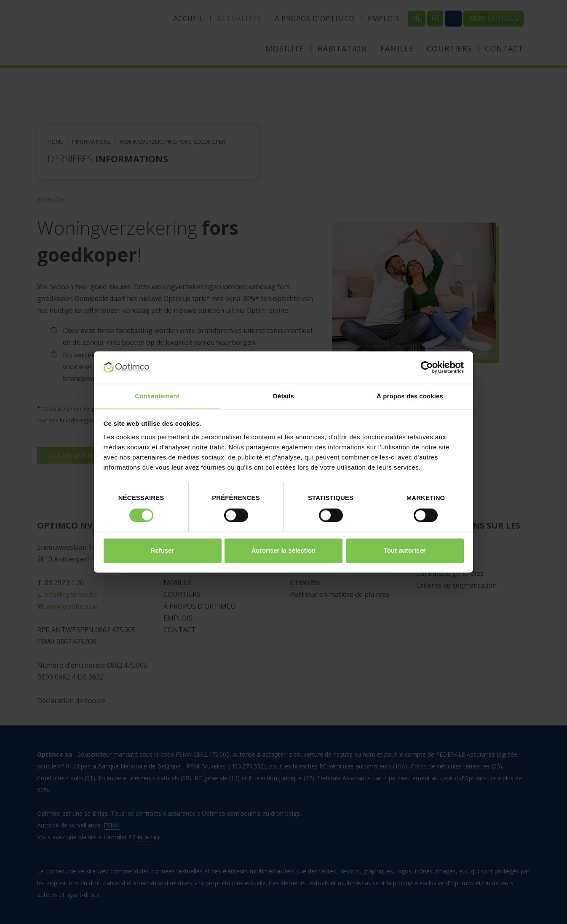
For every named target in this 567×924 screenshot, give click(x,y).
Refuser (163, 550)
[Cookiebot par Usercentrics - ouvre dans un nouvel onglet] (427, 368)
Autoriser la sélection (284, 550)
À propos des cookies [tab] (410, 396)
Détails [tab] (283, 396)
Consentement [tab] (157, 396)
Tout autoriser (405, 550)
